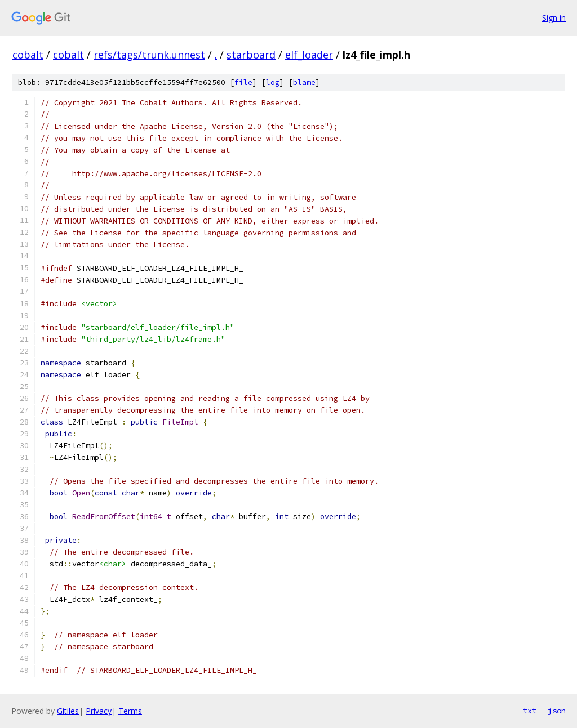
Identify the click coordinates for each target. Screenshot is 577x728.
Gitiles (68, 711)
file (243, 82)
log (273, 82)
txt (530, 711)
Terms (130, 711)
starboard (251, 55)
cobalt (28, 55)
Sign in (554, 18)
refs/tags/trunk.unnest (149, 55)
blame (304, 82)
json (557, 711)
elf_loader (309, 55)
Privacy (99, 711)
